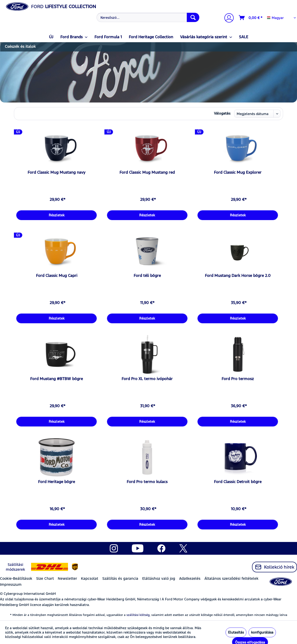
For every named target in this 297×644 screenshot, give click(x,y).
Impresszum (11, 585)
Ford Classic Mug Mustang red (147, 172)
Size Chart (45, 578)
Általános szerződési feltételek (231, 578)
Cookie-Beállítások (16, 578)
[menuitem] (147, 17)
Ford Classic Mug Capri (57, 276)
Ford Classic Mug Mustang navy (56, 172)
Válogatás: (222, 113)
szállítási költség (138, 615)
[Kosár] (251, 18)
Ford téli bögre (147, 276)
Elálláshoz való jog (159, 578)
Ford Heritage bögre (56, 482)
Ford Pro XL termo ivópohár (147, 379)
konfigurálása (262, 632)
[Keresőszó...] (148, 17)
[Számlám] (227, 18)
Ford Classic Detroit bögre (238, 482)
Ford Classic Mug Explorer (238, 172)
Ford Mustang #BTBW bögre (56, 379)
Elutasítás (236, 632)
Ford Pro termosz (238, 379)
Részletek (57, 215)
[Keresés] (193, 17)
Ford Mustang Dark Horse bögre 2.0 (238, 276)
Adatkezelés (190, 578)
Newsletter (67, 578)
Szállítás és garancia (120, 578)
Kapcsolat (90, 578)
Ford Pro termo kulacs (147, 482)
